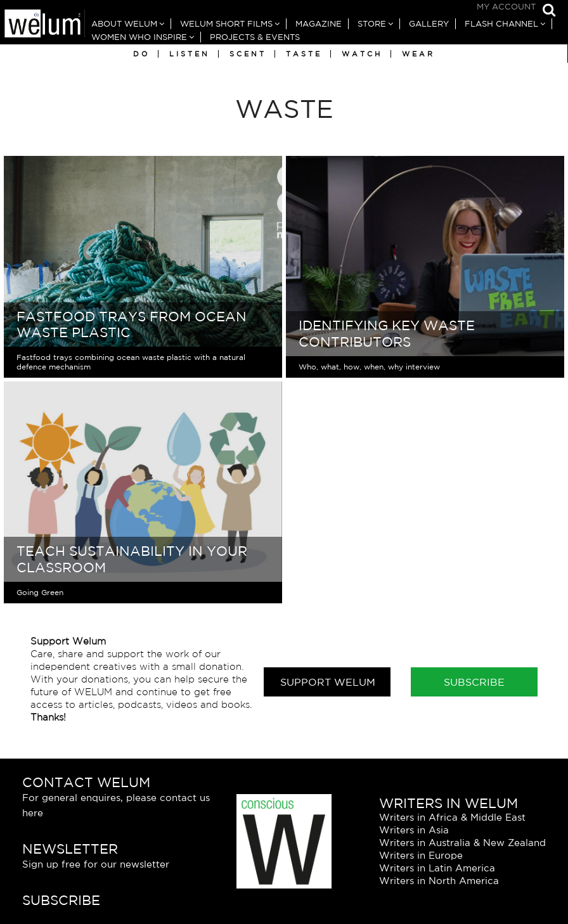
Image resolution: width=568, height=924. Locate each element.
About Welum (124, 24)
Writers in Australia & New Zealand (462, 843)
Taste (304, 54)
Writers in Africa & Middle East (452, 817)
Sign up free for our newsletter (96, 864)
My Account (506, 7)
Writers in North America (439, 881)
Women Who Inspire (139, 37)
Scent (248, 54)
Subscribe (474, 682)
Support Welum (328, 682)
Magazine (319, 24)
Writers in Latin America (437, 868)
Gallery (429, 24)
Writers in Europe (421, 855)
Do (141, 54)
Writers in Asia (414, 830)
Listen (190, 54)
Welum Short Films (226, 24)
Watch (362, 54)
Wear (418, 54)
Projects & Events (255, 37)
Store (372, 24)
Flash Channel (501, 24)
